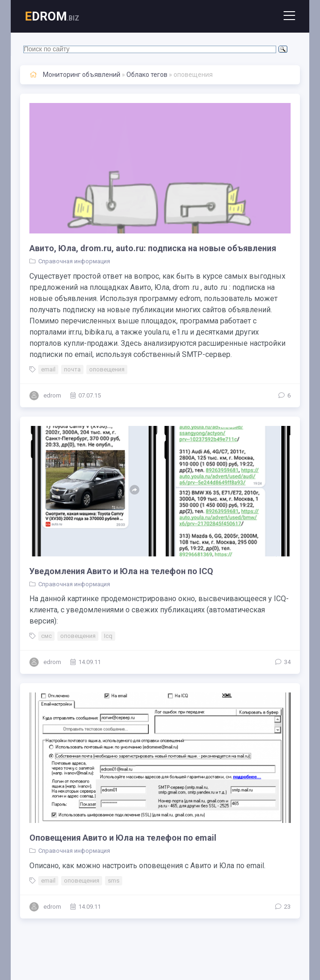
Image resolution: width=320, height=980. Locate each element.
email (48, 369)
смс (46, 636)
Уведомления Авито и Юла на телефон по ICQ (121, 571)
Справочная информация (74, 261)
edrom (52, 395)
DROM (52, 16)
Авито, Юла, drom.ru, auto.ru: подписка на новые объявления (153, 248)
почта (72, 369)
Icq (108, 636)
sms (114, 881)
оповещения (107, 369)
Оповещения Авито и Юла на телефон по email (123, 838)
